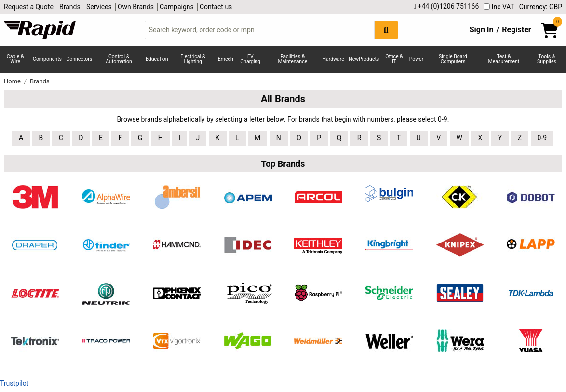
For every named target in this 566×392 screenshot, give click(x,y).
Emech (226, 59)
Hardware (333, 59)
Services (99, 7)
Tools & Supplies (547, 59)
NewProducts (364, 59)
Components (47, 59)
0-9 (542, 138)
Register (516, 30)
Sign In (482, 30)
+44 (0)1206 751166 (446, 7)
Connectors (79, 59)
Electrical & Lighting (193, 59)
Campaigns (177, 7)
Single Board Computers (453, 59)
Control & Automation (119, 59)
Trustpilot (14, 383)
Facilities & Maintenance (293, 59)
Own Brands (136, 7)
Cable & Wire (15, 59)
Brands (70, 7)
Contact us (216, 7)
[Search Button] (386, 30)
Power (417, 59)
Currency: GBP (541, 7)
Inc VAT (499, 7)
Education (157, 59)
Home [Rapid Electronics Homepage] (13, 81)
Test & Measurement (504, 59)
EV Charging (250, 59)
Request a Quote (29, 7)
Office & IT (394, 59)
